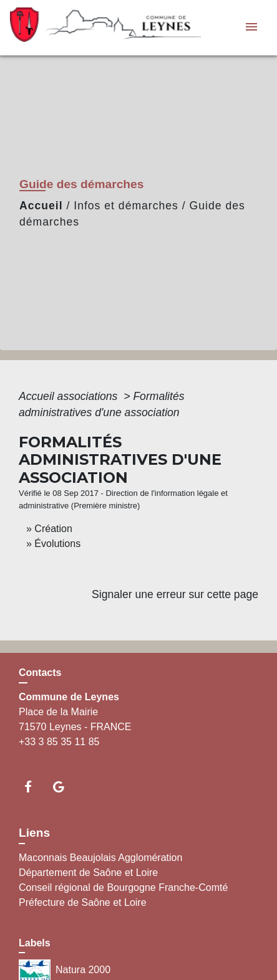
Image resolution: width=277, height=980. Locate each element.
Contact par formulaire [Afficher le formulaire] (68, 757)
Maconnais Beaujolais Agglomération (100, 858)
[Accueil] (88, 28)
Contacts (40, 673)
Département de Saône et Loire (88, 873)
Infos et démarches (126, 206)
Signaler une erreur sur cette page (175, 594)
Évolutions (57, 544)
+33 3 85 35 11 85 (59, 742)
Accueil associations (70, 396)
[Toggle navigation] (251, 28)
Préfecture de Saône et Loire (83, 902)
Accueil (41, 206)
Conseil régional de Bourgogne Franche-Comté (123, 887)
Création (53, 529)
